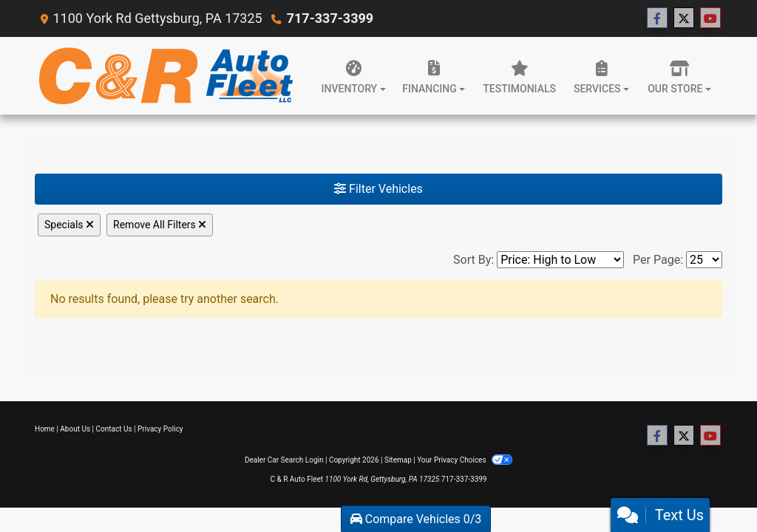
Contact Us (114, 429)
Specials (69, 225)
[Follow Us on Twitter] (684, 18)
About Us (75, 429)
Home (45, 429)
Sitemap (398, 460)
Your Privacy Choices (465, 460)
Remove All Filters (160, 225)
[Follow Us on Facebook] (657, 18)
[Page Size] (704, 260)
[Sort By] (560, 260)
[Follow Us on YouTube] (710, 18)
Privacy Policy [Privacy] (160, 429)
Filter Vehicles (378, 189)
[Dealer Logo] (166, 76)
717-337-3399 (330, 18)
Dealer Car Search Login (284, 460)
